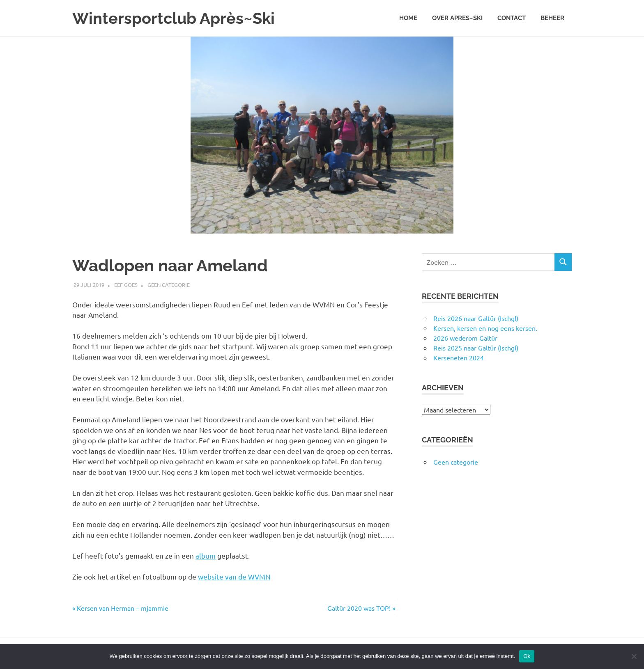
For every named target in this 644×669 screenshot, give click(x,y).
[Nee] (634, 656)
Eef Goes (126, 285)
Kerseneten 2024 (459, 357)
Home (408, 18)
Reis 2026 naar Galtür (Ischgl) (476, 318)
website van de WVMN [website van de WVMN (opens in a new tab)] (234, 576)
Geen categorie (169, 285)
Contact (512, 18)
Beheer (552, 18)
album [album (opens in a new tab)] (206, 556)
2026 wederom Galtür (465, 338)
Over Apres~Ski (457, 18)
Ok (527, 656)
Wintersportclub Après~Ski (174, 18)
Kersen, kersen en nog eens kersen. (485, 328)
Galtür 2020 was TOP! (359, 608)
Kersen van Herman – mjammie (122, 608)
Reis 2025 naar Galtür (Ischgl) (476, 348)
